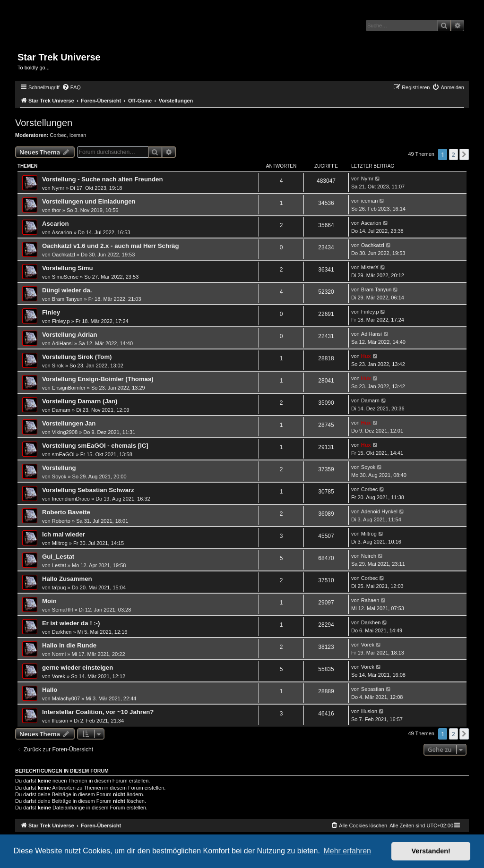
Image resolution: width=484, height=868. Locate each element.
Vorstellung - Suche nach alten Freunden (102, 179)
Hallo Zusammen (67, 579)
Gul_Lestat (58, 557)
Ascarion (55, 224)
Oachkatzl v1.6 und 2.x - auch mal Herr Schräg (111, 246)
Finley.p (61, 321)
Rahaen (370, 600)
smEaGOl (63, 454)
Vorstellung (59, 468)
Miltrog (60, 543)
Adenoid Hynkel (379, 511)
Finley (51, 312)
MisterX (370, 267)
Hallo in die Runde (69, 645)
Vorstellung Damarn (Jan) (80, 401)
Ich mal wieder (64, 534)
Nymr (58, 188)
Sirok (58, 366)
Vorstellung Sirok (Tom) (77, 357)
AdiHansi (62, 343)
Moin (49, 601)
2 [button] (454, 154)
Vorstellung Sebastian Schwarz (88, 490)
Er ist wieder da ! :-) (71, 623)
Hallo (50, 690)
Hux (366, 356)
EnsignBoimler (69, 388)
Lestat (59, 565)
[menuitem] (71, 87)
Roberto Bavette (66, 512)
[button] (464, 154)
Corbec (58, 135)
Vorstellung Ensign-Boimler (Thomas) (98, 379)
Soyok (59, 477)
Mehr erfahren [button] (347, 851)
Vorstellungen (44, 123)
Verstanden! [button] (431, 851)
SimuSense (65, 277)
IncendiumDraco (71, 499)
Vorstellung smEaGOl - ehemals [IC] (95, 446)
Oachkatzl (64, 255)
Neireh (369, 556)
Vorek (368, 645)
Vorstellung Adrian (70, 335)
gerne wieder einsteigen (78, 668)
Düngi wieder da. (67, 290)
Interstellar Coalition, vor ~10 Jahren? (98, 712)
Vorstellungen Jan (69, 423)
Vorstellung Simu (67, 268)
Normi (59, 654)
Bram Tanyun (67, 299)
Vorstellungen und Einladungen (89, 201)
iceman (78, 135)
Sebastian (373, 689)
